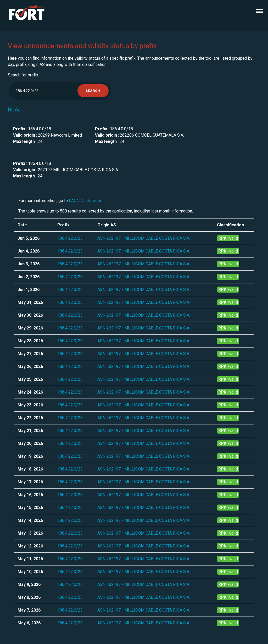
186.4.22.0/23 (70, 238)
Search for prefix (23, 75)
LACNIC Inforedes (86, 201)
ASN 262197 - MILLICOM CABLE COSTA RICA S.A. (144, 238)
